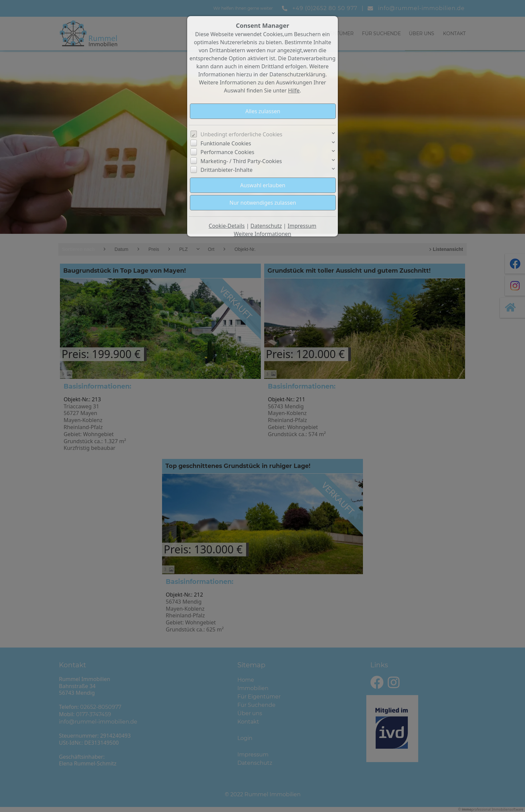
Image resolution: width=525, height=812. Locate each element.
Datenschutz (266, 226)
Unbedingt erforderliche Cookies (242, 134)
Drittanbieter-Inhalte (227, 170)
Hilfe (294, 90)
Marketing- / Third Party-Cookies (241, 161)
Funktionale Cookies (226, 143)
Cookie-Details (227, 226)
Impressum (302, 226)
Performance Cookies (228, 152)
